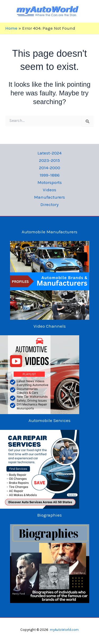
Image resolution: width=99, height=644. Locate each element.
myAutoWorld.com (64, 630)
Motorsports (50, 182)
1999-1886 (50, 175)
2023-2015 (49, 160)
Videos (49, 190)
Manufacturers (49, 197)
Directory (49, 204)
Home (11, 28)
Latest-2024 (49, 153)
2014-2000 (50, 168)
